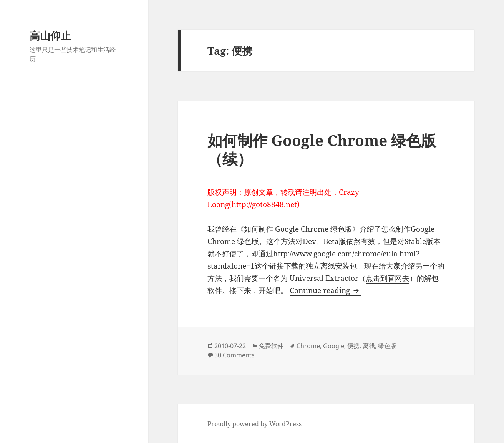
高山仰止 (50, 36)
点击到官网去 (388, 278)
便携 (353, 346)
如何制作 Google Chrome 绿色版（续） (322, 149)
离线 (369, 346)
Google (334, 346)
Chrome (308, 346)
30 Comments (235, 355)
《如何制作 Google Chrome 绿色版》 (298, 229)
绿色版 (387, 346)
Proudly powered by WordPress (254, 424)
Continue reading (325, 290)
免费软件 (271, 346)
